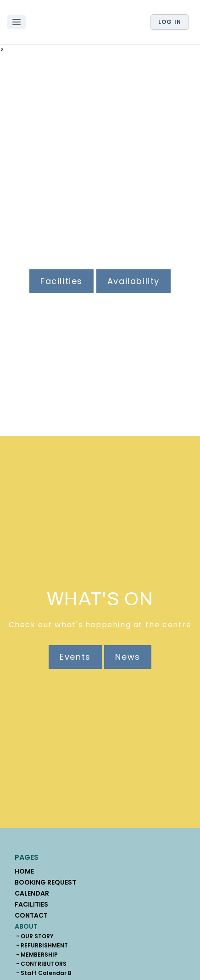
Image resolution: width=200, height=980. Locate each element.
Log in (170, 22)
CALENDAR (32, 893)
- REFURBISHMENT (41, 946)
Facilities (61, 281)
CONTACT (31, 915)
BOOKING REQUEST (45, 882)
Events (75, 657)
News (128, 657)
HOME (24, 871)
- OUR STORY (34, 936)
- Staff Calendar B (43, 973)
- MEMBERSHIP (36, 955)
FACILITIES (31, 904)
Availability (133, 281)
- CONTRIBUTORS (41, 964)
